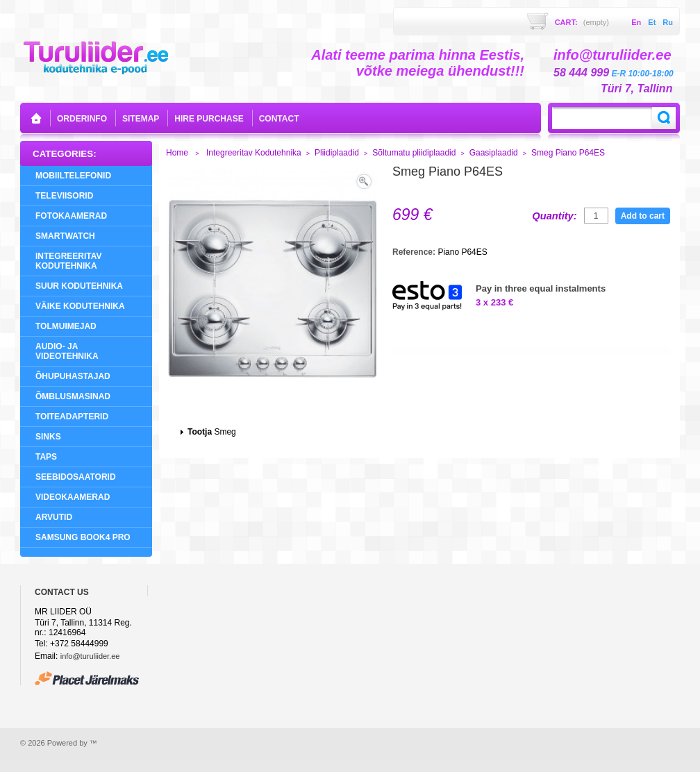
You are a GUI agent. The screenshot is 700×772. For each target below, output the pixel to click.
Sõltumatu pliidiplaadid (414, 153)
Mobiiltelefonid (73, 176)
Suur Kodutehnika (79, 286)
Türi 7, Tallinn (636, 89)
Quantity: (554, 216)
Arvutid (54, 517)
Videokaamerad (73, 497)
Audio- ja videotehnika (67, 351)
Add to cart (643, 216)
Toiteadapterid (72, 417)
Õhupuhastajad (73, 376)
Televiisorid (64, 196)
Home (177, 153)
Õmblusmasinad (73, 396)
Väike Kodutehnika (80, 306)
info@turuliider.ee (90, 656)
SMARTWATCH (65, 236)
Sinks (48, 437)
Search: (664, 118)
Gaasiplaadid (494, 153)
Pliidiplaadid (337, 153)
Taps (46, 457)
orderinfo (82, 119)
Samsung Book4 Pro (83, 537)
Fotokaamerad (71, 216)
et (652, 22)
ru (668, 22)
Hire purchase (209, 119)
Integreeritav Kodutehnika (69, 261)
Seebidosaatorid (76, 477)
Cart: (582, 22)
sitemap (141, 119)
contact (279, 119)
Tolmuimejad (66, 326)
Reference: (415, 252)
